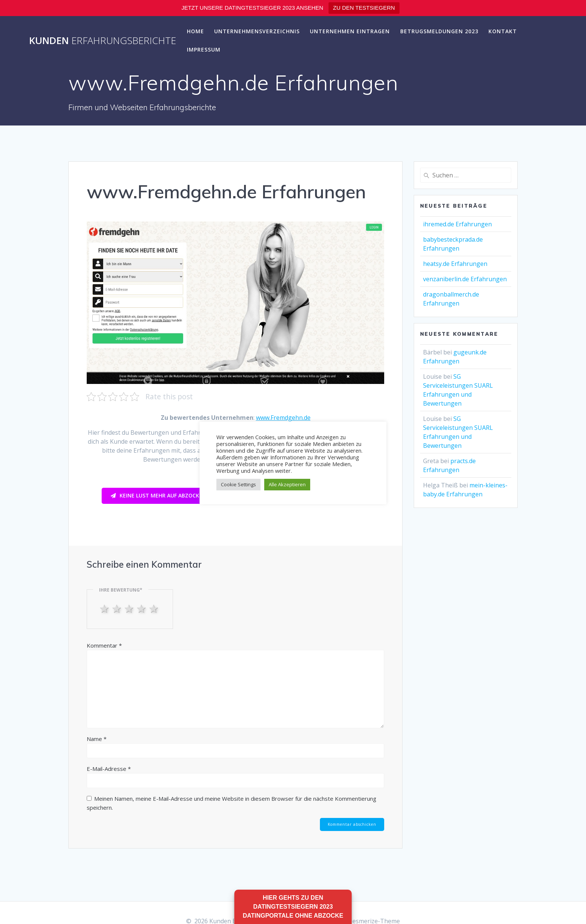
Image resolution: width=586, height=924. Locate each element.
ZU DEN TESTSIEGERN (364, 8)
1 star (105, 608)
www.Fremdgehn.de (283, 418)
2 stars (118, 608)
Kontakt (503, 31)
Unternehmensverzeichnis (257, 31)
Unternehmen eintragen (350, 31)
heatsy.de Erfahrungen (455, 264)
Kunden (103, 41)
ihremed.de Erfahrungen (457, 224)
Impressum (204, 49)
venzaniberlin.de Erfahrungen (465, 279)
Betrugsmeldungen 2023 (439, 31)
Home (195, 31)
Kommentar (104, 645)
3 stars (130, 608)
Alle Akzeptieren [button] (287, 484)
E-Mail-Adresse (109, 769)
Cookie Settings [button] (238, 484)
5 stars (155, 608)
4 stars (142, 608)
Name (97, 739)
